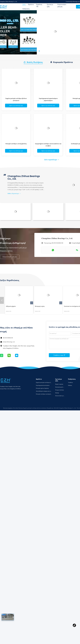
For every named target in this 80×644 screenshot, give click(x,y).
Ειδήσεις (70, 385)
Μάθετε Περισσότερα (14, 194)
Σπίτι (24, 4)
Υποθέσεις (70, 383)
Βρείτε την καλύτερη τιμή (16, 106)
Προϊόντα (31, 4)
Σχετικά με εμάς (50, 6)
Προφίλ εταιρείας (59, 384)
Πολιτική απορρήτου (8, 408)
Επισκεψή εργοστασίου (60, 387)
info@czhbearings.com (9, 342)
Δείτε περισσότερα (52, 160)
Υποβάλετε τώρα (59, 355)
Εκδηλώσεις (26, 9)
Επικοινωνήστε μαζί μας (62, 6)
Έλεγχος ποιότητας (59, 390)
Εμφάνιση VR (39, 6)
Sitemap (57, 393)
